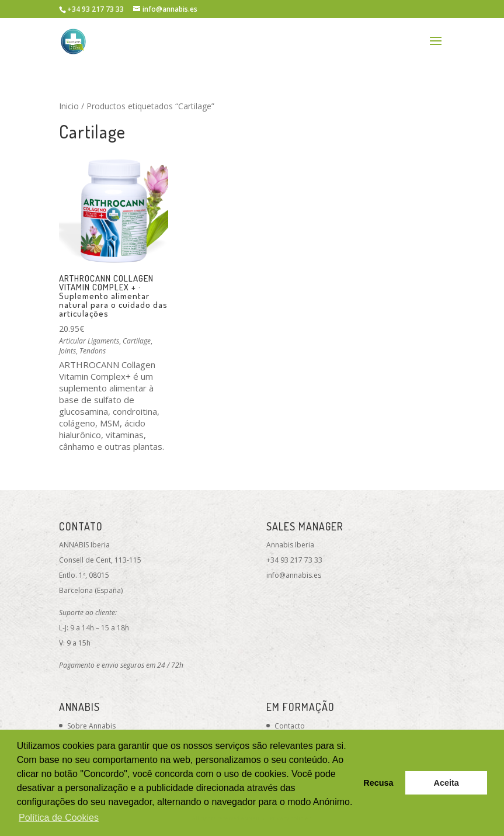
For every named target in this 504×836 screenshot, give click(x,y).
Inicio (69, 106)
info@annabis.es (294, 575)
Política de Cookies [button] (59, 818)
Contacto (290, 726)
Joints (67, 351)
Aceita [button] (446, 783)
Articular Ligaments (89, 341)
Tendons (93, 351)
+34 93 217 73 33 (294, 560)
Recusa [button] (378, 783)
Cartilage (137, 341)
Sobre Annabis (91, 726)
